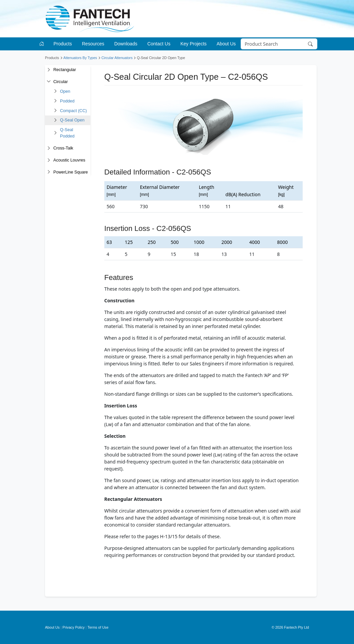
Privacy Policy (74, 627)
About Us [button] (226, 44)
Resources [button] (93, 44)
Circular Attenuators (117, 58)
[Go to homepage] (43, 44)
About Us (52, 627)
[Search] (279, 44)
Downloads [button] (126, 44)
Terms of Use (98, 627)
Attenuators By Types (80, 58)
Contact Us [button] (159, 44)
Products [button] (63, 44)
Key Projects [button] (193, 44)
